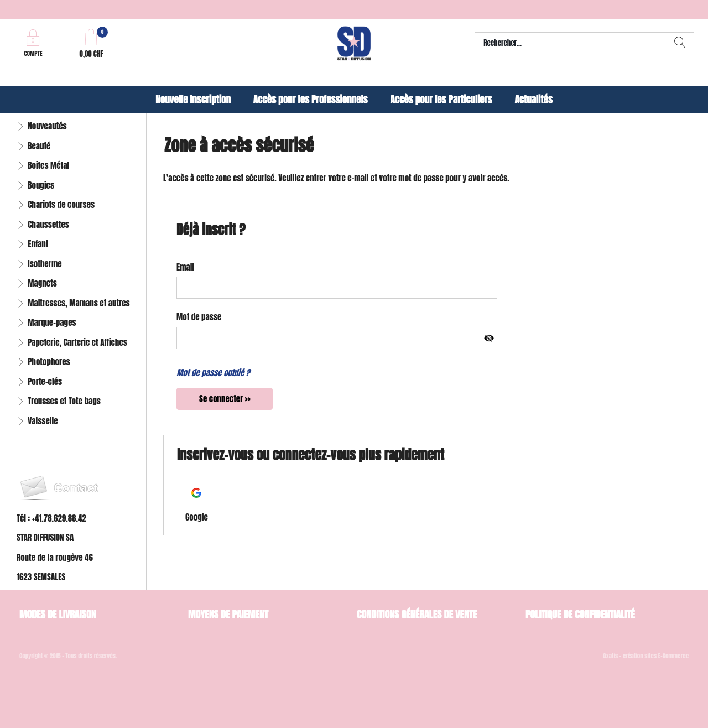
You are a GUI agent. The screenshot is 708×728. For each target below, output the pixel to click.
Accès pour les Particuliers (441, 100)
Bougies (41, 185)
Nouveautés (47, 126)
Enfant (38, 244)
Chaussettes (48, 224)
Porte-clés (45, 381)
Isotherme (45, 264)
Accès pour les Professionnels (311, 100)
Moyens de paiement (228, 614)
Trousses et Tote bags (64, 401)
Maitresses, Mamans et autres (79, 303)
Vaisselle (43, 421)
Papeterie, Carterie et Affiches (77, 342)
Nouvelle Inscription (193, 100)
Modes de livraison (58, 614)
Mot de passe (199, 317)
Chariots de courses (61, 204)
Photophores (49, 362)
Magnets (42, 283)
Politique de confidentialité (580, 614)
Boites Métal (48, 165)
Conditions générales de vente (417, 614)
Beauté (39, 146)
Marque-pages (52, 322)
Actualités (533, 100)
